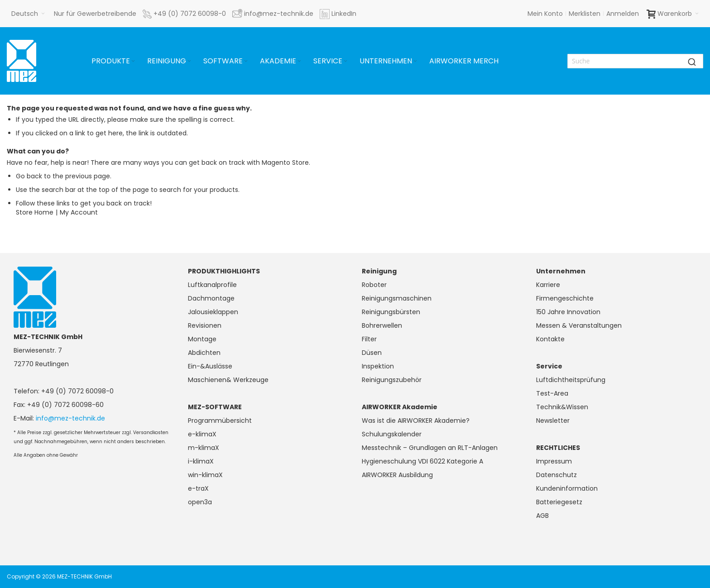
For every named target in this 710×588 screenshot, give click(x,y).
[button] (28, 14)
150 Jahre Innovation (568, 312)
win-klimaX (205, 475)
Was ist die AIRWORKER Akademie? (416, 421)
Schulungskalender (392, 434)
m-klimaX (204, 448)
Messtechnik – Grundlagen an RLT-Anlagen (430, 448)
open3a (200, 502)
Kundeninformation (567, 488)
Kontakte (550, 339)
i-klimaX (201, 461)
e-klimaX (202, 434)
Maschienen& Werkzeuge (228, 380)
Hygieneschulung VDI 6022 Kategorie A (422, 461)
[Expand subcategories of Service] (345, 61)
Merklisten (585, 14)
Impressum (554, 461)
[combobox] (635, 61)
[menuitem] (114, 61)
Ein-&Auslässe (210, 366)
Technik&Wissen (562, 407)
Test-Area (552, 393)
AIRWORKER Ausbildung (397, 475)
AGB (542, 516)
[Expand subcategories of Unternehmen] (415, 61)
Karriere (548, 285)
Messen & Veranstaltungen (579, 325)
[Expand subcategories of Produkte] (133, 61)
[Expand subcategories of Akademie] (299, 61)
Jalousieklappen (213, 312)
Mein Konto (545, 14)
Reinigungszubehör (392, 380)
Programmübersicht (220, 421)
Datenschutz (556, 475)
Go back (29, 176)
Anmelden (623, 14)
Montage (202, 339)
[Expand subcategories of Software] (246, 61)
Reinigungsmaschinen (397, 298)
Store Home (35, 212)
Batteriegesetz (559, 502)
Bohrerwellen (382, 325)
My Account (79, 212)
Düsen (372, 353)
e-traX (198, 488)
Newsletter (553, 421)
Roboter (374, 285)
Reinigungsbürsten (391, 312)
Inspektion (378, 366)
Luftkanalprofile (212, 285)
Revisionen (205, 325)
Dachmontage (211, 298)
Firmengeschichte (565, 298)
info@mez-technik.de (70, 418)
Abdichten (204, 353)
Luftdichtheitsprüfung (571, 380)
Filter (369, 339)
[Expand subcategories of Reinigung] (189, 61)
